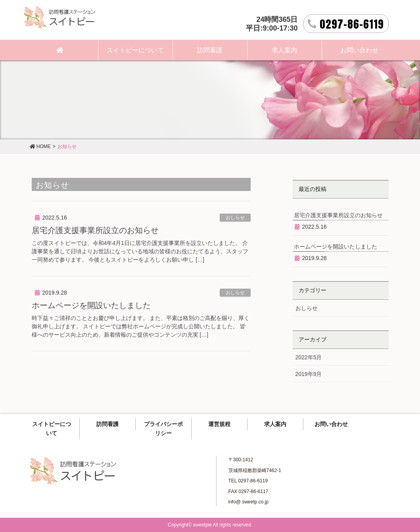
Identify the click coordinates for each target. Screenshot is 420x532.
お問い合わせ (331, 424)
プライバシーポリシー (163, 429)
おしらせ (235, 218)
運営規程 (219, 424)
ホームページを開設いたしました (91, 305)
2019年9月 (309, 374)
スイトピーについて (52, 429)
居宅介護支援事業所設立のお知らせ (95, 230)
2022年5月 (309, 357)
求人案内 (275, 424)
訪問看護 (107, 424)
